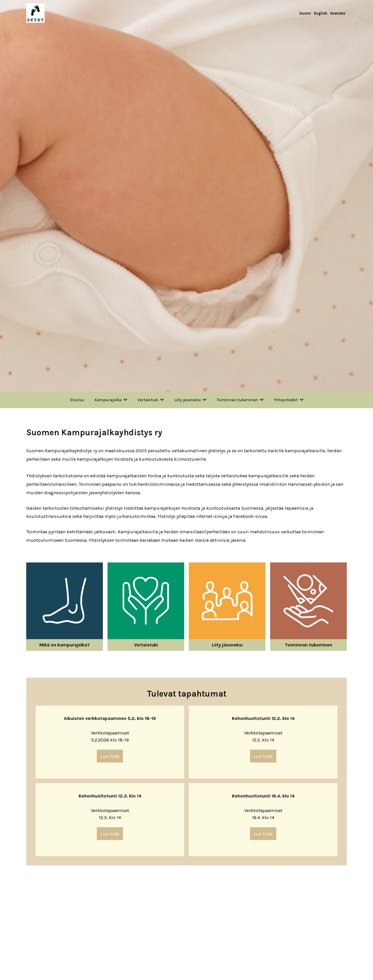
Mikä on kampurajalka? (65, 645)
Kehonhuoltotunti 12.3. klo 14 (110, 796)
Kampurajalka (108, 400)
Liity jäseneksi (188, 400)
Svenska (338, 13)
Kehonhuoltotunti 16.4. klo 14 (263, 796)
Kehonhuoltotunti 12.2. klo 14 (263, 718)
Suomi (305, 13)
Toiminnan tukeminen (237, 400)
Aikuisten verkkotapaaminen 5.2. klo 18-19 (110, 718)
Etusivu (77, 400)
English (321, 13)
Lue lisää (110, 756)
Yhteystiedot (286, 400)
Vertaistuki (148, 400)
